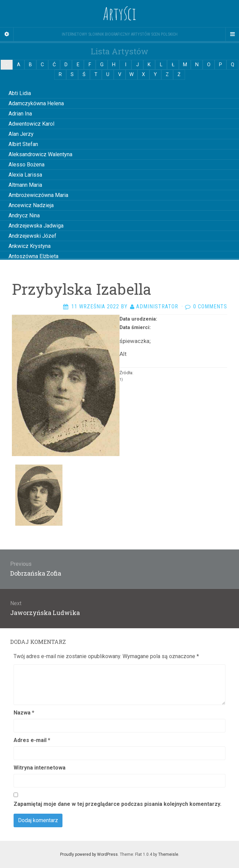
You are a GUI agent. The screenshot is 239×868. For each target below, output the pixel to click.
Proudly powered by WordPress (89, 854)
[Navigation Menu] (232, 34)
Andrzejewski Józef (32, 236)
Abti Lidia (20, 93)
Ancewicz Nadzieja (31, 205)
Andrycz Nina (24, 215)
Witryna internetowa (40, 768)
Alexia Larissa (25, 175)
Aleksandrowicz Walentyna (40, 154)
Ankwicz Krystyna (30, 246)
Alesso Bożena (26, 165)
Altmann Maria (25, 185)
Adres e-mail (32, 740)
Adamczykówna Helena (36, 103)
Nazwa (24, 713)
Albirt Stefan (23, 144)
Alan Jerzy (21, 134)
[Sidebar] (7, 34)
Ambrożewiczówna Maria (38, 195)
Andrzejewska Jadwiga (36, 226)
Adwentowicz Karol (31, 124)
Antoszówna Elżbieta (33, 256)
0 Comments (210, 306)
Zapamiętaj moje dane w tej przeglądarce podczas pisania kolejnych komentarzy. (117, 804)
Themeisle (168, 854)
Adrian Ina (20, 114)
